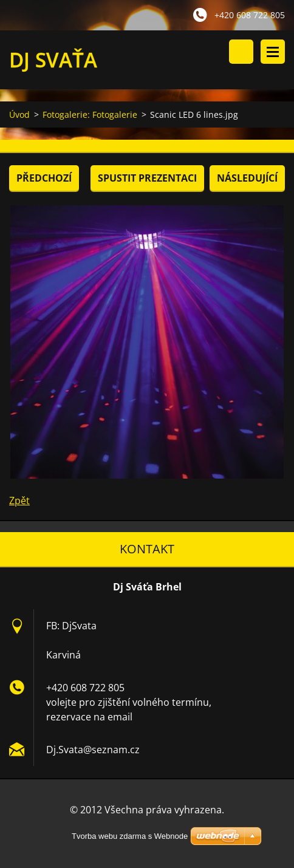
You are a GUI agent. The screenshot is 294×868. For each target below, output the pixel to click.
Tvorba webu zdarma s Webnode (130, 836)
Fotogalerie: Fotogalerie (90, 114)
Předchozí (44, 178)
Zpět (19, 501)
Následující (247, 178)
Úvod (19, 114)
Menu (273, 52)
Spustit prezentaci (147, 178)
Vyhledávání (241, 52)
